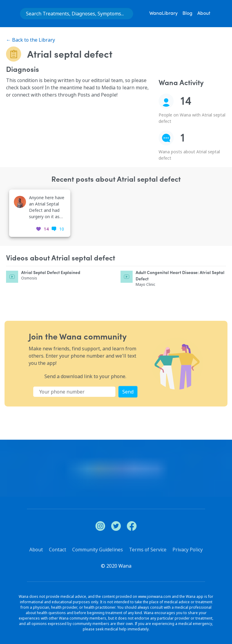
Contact (58, 550)
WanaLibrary (163, 14)
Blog (187, 14)
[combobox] (77, 14)
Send (128, 392)
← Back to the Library (31, 40)
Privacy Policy (188, 550)
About (204, 14)
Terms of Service (148, 550)
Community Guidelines (98, 550)
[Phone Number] (74, 392)
